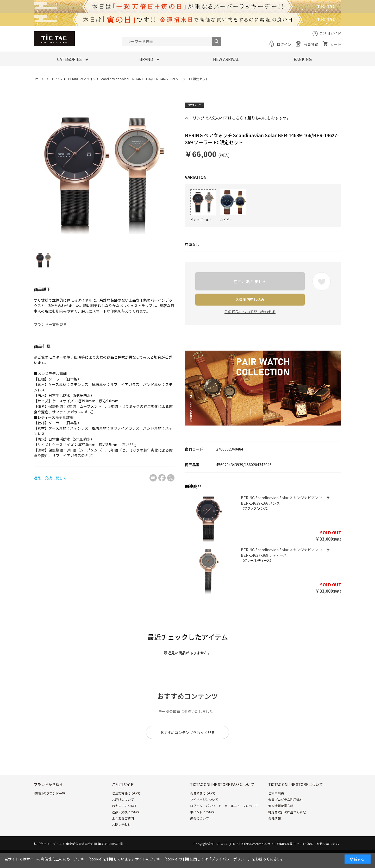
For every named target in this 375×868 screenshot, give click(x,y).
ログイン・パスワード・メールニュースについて (224, 821)
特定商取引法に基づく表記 (287, 827)
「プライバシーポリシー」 (230, 859)
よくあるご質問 (123, 834)
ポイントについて (203, 827)
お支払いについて (124, 821)
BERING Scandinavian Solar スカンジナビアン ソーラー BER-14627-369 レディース (287, 568)
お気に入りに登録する (322, 281)
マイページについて (204, 815)
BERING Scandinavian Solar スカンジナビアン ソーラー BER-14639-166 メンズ (287, 516)
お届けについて (123, 815)
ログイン (284, 44)
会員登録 (311, 44)
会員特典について (203, 809)
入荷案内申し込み (250, 299)
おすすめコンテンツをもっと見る (187, 748)
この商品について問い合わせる (250, 312)
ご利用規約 (276, 809)
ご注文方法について (126, 809)
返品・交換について (126, 827)
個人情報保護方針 (281, 821)
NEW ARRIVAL (226, 59)
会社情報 (274, 834)
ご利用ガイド (330, 33)
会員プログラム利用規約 (285, 815)
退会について (199, 834)
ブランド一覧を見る (50, 324)
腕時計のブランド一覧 (49, 809)
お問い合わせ (121, 840)
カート (336, 44)
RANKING (303, 59)
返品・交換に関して (50, 478)
